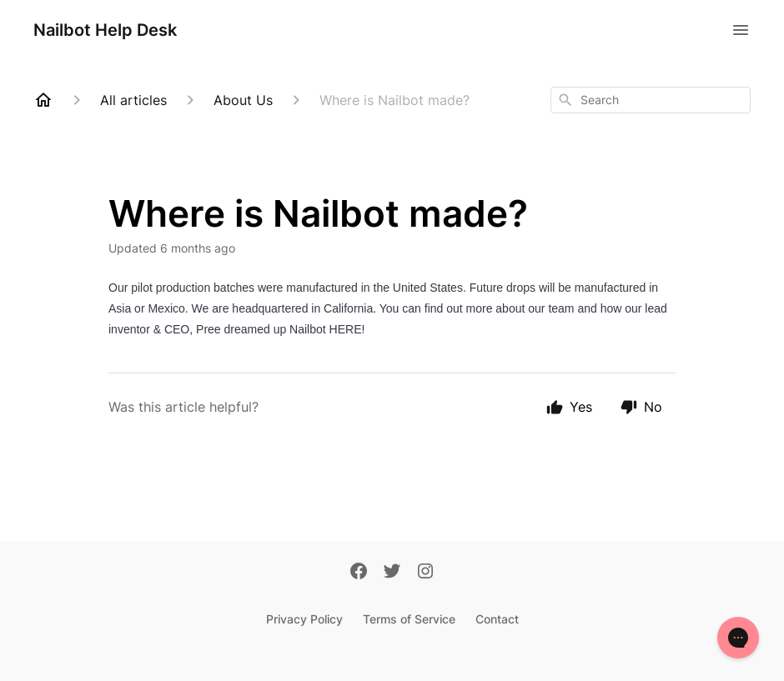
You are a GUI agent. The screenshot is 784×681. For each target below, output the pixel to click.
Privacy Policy (304, 619)
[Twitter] (392, 573)
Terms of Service (409, 619)
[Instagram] (425, 573)
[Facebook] (359, 573)
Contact (497, 619)
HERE (346, 329)
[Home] (43, 100)
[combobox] (651, 100)
